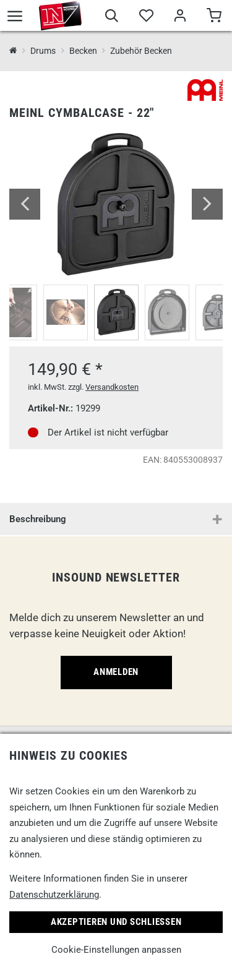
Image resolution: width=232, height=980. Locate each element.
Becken (83, 51)
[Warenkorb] (214, 17)
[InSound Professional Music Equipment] (13, 51)
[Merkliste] (146, 17)
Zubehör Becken (141, 51)
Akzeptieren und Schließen (116, 922)
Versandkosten (112, 387)
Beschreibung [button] (38, 519)
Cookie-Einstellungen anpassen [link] (116, 950)
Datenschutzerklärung (54, 895)
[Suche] (112, 17)
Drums (43, 51)
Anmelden (116, 672)
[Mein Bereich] (180, 17)
